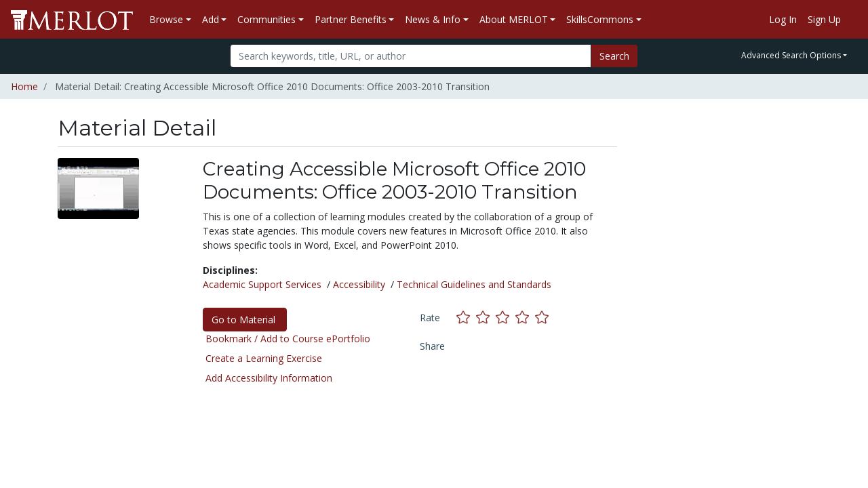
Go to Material (245, 320)
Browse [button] (166, 19)
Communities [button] (267, 19)
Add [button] (211, 19)
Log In (783, 19)
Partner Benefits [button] (351, 19)
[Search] (411, 56)
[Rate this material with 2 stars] (486, 318)
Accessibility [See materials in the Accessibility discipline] (359, 284)
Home (24, 86)
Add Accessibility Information (269, 378)
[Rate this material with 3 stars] (506, 318)
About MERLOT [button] (514, 19)
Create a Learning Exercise (264, 358)
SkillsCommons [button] (600, 19)
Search (614, 56)
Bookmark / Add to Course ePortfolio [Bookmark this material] (288, 339)
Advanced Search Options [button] (791, 55)
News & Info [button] (433, 19)
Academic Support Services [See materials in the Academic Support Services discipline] (262, 284)
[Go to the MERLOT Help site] (852, 20)
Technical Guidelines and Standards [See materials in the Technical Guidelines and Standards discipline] (474, 284)
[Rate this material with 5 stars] (543, 318)
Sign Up (824, 19)
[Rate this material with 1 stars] (466, 318)
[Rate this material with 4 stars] (525, 318)
